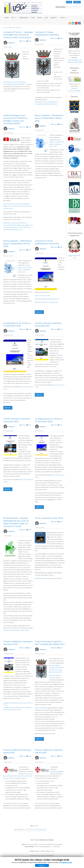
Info (13, 18)
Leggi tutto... (39, 312)
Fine (45, 830)
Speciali (53, 18)
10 (38, 830)
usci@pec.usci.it (50, 851)
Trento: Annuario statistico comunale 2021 (48, 324)
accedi (69, 2)
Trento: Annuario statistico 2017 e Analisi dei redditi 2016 (50, 643)
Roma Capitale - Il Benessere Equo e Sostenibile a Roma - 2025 (49, 118)
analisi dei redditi (41, 708)
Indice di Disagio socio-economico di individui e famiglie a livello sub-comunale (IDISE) (15, 119)
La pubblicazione (40, 578)
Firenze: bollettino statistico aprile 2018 (17, 751)
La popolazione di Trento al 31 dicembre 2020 (48, 420)
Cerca (62, 18)
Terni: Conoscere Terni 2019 (49, 518)
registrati (77, 2)
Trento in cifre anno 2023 (42, 296)
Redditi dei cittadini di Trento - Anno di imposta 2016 (56, 670)
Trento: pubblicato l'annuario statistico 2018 (18, 643)
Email (29, 41)
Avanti (41, 830)
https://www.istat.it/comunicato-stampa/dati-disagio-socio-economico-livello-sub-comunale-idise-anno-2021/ (18, 206)
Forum (40, 18)
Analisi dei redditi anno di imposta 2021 (46, 302)
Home (7, 18)
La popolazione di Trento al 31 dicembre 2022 (17, 324)
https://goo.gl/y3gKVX (56, 771)
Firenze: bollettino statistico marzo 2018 (49, 751)
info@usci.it (37, 851)
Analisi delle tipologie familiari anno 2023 (47, 299)
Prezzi (33, 18)
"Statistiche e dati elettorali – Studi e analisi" (16, 630)
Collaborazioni (24, 18)
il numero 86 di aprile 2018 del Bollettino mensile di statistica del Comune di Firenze (18, 776)
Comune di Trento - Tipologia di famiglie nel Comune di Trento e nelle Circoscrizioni (18, 35)
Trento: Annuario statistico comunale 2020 (17, 420)
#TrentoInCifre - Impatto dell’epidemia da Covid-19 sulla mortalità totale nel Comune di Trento (16, 522)
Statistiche (11, 43)
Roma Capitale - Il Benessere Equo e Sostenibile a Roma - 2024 (17, 244)
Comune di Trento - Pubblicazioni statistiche (47, 33)
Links (46, 18)
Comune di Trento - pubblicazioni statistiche (47, 242)
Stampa (23, 41)
